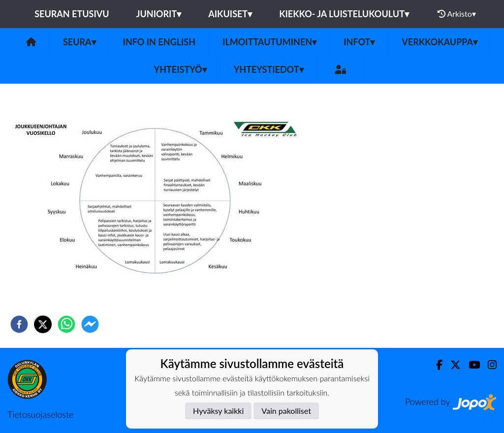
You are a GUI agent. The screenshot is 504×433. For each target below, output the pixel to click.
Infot (359, 42)
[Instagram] (488, 365)
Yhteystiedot (269, 69)
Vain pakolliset (286, 411)
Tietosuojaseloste (40, 414)
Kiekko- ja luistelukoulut (344, 14)
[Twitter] (452, 365)
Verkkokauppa (440, 42)
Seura (79, 42)
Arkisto (457, 14)
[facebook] (19, 324)
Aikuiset (230, 14)
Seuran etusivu (72, 14)
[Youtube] (470, 365)
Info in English (159, 42)
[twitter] (43, 324)
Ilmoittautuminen (269, 42)
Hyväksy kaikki (218, 411)
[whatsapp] (66, 324)
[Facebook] (435, 365)
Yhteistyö (180, 69)
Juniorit (159, 14)
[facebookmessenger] (90, 324)
